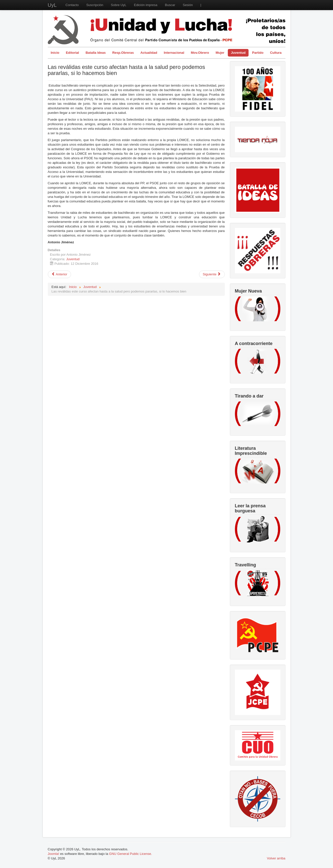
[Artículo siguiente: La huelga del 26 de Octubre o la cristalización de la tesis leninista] (212, 274)
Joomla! (54, 854)
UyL (52, 5)
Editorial (72, 53)
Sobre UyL (118, 5)
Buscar (170, 5)
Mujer (220, 53)
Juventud (238, 53)
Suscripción (95, 5)
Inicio (55, 53)
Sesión (188, 5)
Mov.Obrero (200, 53)
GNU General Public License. (130, 854)
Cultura (276, 53)
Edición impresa (146, 5)
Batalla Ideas (96, 53)
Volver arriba (276, 858)
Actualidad (149, 53)
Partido (258, 53)
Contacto (72, 5)
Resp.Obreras (123, 53)
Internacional (174, 53)
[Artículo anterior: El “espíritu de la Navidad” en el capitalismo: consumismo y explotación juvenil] (59, 274)
